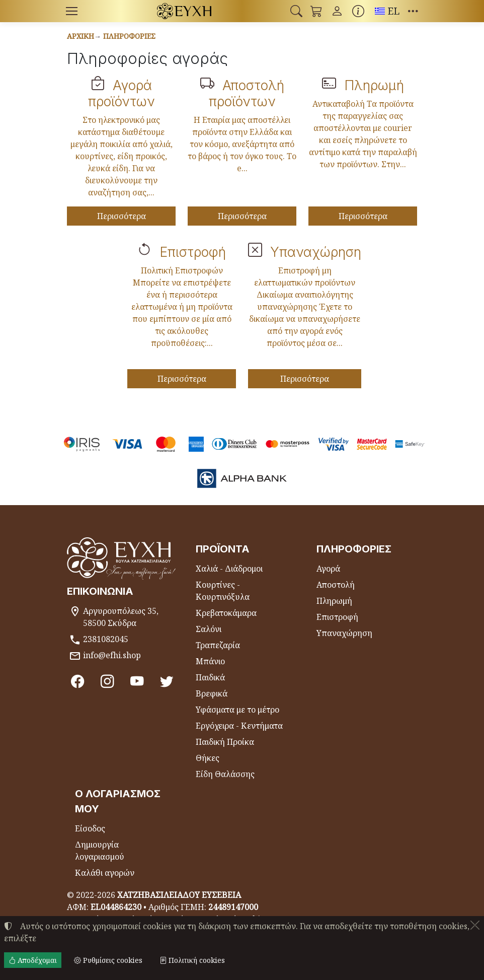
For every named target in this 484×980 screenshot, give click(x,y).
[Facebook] (78, 681)
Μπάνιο (210, 661)
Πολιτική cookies (192, 960)
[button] (296, 11)
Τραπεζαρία (218, 645)
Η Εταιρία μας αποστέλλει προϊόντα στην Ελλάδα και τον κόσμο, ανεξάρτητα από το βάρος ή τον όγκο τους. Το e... (242, 144)
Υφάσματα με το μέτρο (237, 710)
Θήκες (208, 758)
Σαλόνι (209, 629)
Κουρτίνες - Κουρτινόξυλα (223, 591)
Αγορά (328, 569)
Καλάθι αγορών (105, 873)
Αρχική (80, 36)
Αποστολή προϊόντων (247, 93)
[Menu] (71, 11)
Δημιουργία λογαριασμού (100, 851)
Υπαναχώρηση (316, 252)
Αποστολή (336, 585)
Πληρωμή (374, 85)
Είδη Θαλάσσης (225, 774)
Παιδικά (210, 677)
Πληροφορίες (129, 36)
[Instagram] (107, 681)
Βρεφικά (212, 693)
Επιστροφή (193, 252)
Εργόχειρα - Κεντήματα (239, 726)
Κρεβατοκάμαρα (226, 613)
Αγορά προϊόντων (122, 93)
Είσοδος (90, 828)
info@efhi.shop (112, 655)
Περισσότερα (122, 216)
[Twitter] (167, 681)
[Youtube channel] (137, 681)
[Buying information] (358, 11)
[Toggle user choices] (337, 11)
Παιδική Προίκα (225, 742)
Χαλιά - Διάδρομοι (229, 569)
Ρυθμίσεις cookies (108, 960)
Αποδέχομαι (33, 960)
